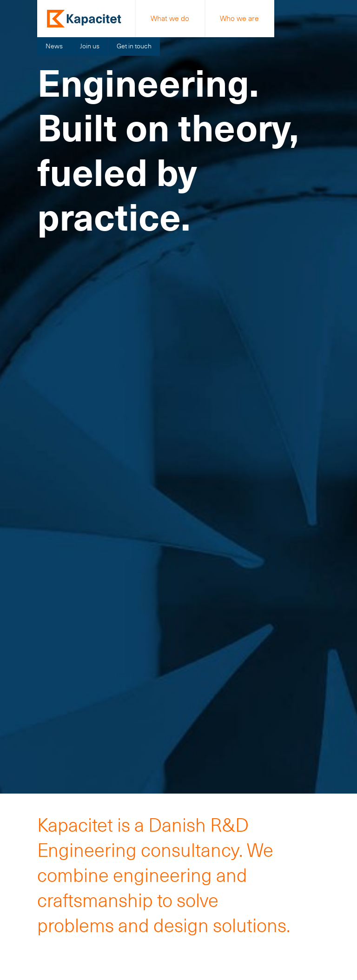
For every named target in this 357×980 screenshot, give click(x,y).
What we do (170, 18)
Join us (90, 46)
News (54, 46)
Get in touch (134, 46)
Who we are (239, 18)
